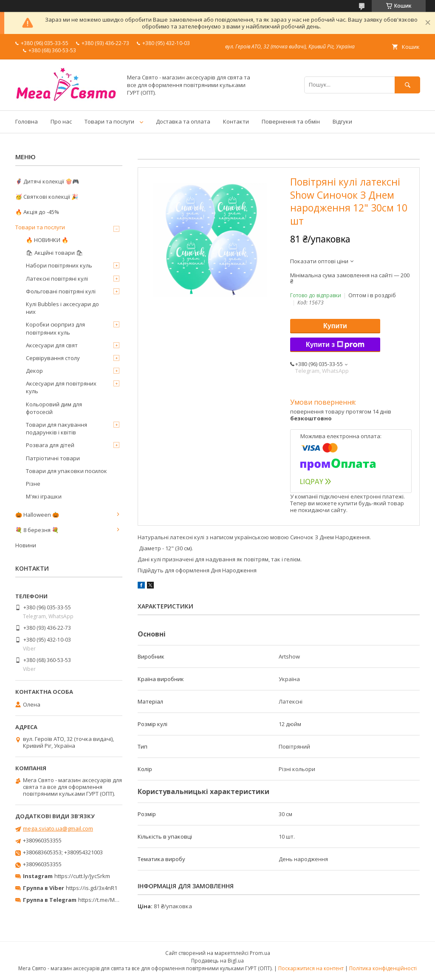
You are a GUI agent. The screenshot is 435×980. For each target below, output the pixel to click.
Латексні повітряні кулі (57, 279)
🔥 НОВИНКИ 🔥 (47, 240)
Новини (26, 545)
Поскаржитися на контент (311, 968)
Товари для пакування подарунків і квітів (56, 428)
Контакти (236, 121)
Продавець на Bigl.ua (217, 961)
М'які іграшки (44, 496)
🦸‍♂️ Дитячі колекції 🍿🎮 (47, 181)
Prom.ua (260, 953)
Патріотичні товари (53, 458)
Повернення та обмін (291, 121)
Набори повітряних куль (59, 265)
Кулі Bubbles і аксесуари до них (62, 308)
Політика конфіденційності (383, 968)
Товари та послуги (109, 121)
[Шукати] (407, 85)
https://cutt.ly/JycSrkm (82, 876)
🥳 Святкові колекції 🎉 (47, 197)
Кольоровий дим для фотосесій (54, 408)
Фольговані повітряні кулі (61, 291)
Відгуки (342, 121)
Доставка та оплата (183, 121)
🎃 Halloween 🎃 (37, 515)
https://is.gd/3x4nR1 (92, 888)
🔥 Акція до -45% (37, 212)
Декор (34, 371)
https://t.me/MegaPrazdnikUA (116, 900)
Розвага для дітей (50, 445)
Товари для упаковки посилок (66, 471)
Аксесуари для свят (52, 345)
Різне (33, 484)
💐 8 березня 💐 (37, 530)
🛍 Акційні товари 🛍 (55, 253)
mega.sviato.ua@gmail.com (58, 828)
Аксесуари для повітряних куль (61, 387)
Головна (27, 121)
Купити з (335, 345)
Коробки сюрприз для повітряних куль (55, 328)
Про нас (61, 121)
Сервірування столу (53, 358)
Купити (335, 326)
